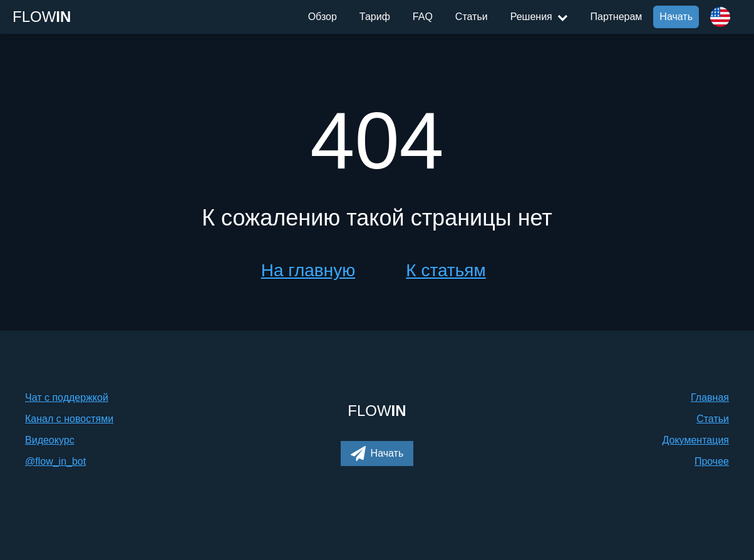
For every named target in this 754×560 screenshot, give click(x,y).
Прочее (712, 461)
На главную (308, 270)
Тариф (375, 17)
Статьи (472, 17)
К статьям (446, 270)
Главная (710, 397)
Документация (696, 440)
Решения (539, 17)
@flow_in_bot (55, 461)
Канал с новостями (69, 419)
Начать (676, 17)
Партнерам (617, 17)
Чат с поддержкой (67, 397)
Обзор (323, 17)
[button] (377, 454)
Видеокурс (50, 440)
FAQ (423, 17)
